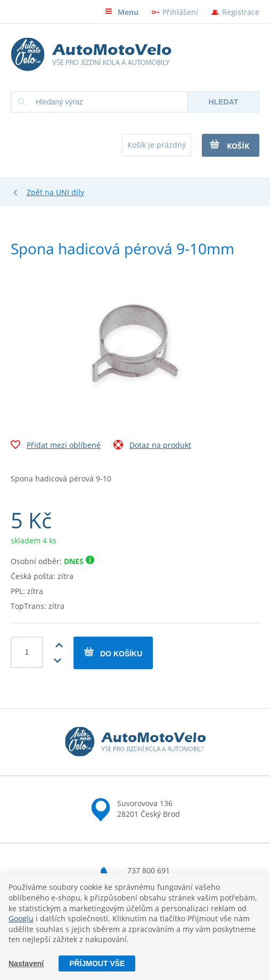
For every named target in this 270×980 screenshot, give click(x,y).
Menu (122, 12)
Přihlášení (180, 12)
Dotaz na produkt (152, 446)
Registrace (241, 12)
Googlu (21, 918)
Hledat (224, 102)
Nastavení (26, 963)
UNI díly (70, 192)
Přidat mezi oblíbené (56, 446)
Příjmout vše (97, 963)
